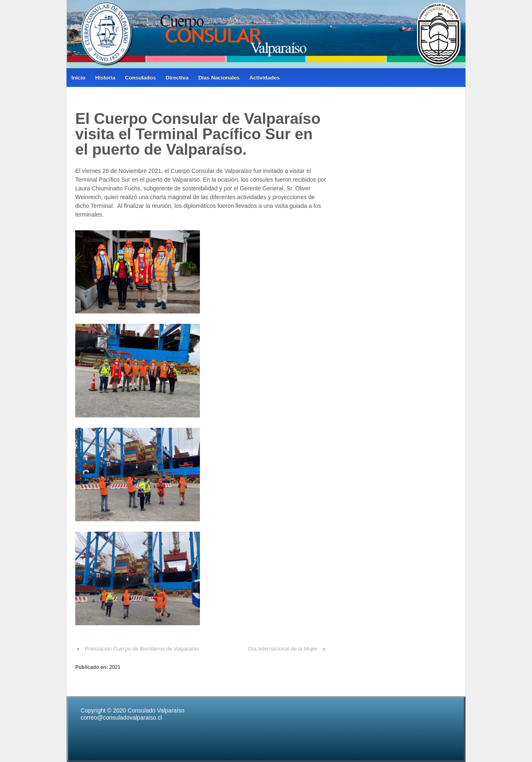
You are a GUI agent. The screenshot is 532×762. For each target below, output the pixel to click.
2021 (115, 667)
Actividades (265, 78)
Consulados (140, 78)
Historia (105, 78)
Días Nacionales (219, 78)
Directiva (177, 78)
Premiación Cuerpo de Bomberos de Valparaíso (142, 649)
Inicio (79, 78)
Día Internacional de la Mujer (283, 649)
